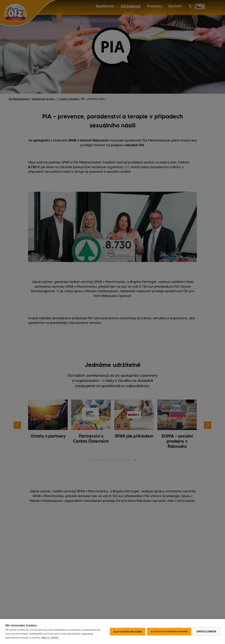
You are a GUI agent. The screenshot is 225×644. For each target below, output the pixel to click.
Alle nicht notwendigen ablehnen (169, 632)
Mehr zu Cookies (50, 638)
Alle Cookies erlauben (128, 632)
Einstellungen (206, 632)
